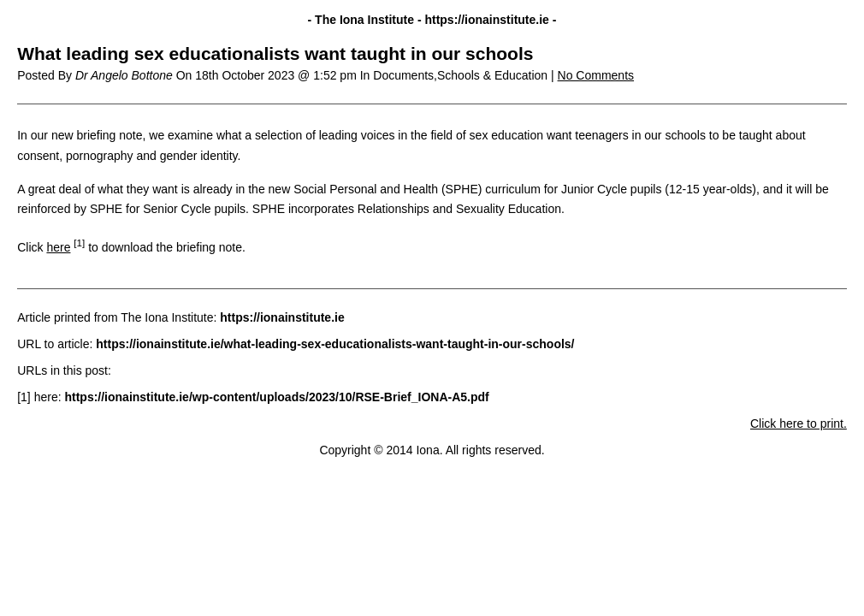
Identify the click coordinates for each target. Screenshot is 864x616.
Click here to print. (799, 423)
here (58, 247)
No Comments (596, 75)
